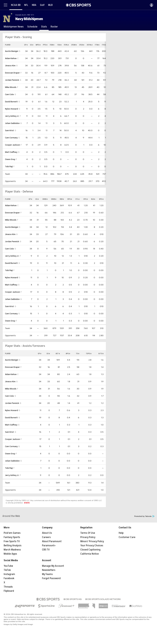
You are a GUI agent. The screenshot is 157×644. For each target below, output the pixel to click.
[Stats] (44, 27)
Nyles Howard (11, 109)
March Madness (12, 550)
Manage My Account (53, 566)
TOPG (89, 354)
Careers (46, 537)
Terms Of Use (88, 533)
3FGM (74, 45)
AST (58, 354)
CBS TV (46, 550)
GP (26, 45)
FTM (97, 45)
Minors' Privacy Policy (92, 541)
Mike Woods (11, 87)
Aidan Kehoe (11, 58)
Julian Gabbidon (12, 123)
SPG (86, 199)
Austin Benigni (12, 51)
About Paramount (52, 541)
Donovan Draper (12, 73)
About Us (47, 533)
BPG (101, 199)
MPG (38, 45)
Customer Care (127, 537)
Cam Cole (9, 94)
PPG (45, 45)
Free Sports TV (12, 541)
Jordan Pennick (12, 80)
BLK (93, 199)
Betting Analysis (13, 546)
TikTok (7, 570)
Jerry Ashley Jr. (12, 116)
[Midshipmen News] (14, 27)
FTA (104, 45)
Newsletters (49, 570)
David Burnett (11, 102)
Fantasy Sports (12, 537)
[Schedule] (32, 27)
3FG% (90, 45)
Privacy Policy (88, 537)
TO (78, 354)
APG (68, 354)
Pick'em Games (12, 533)
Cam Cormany (11, 138)
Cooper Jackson (12, 145)
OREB (45, 199)
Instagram (9, 574)
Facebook (9, 578)
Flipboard (9, 591)
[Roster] (54, 27)
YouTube (8, 566)
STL (77, 199)
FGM (52, 45)
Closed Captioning (90, 550)
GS (32, 45)
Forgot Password (51, 578)
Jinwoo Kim (10, 66)
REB (62, 199)
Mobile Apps (10, 554)
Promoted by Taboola (144, 516)
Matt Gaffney (11, 152)
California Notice (90, 554)
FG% (66, 45)
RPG (70, 199)
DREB (54, 199)
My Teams (47, 574)
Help (121, 533)
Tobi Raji (9, 166)
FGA (59, 45)
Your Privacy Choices (92, 546)
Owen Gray (10, 159)
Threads (8, 587)
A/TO (101, 354)
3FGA (82, 45)
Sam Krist (10, 130)
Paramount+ (49, 546)
